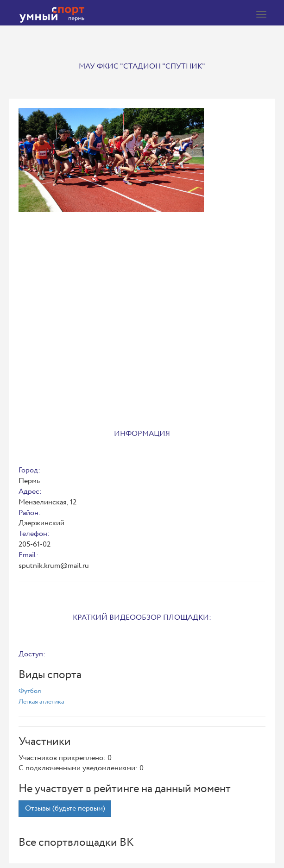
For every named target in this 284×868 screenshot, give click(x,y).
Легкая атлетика (41, 702)
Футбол (30, 691)
